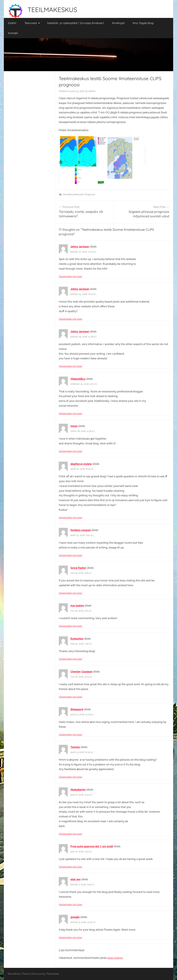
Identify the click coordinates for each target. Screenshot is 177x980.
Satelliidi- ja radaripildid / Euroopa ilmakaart (76, 23)
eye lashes (77, 606)
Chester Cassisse (81, 672)
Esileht (12, 23)
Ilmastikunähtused (73, 194)
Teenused (32, 23)
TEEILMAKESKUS (52, 10)
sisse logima (115, 958)
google (75, 917)
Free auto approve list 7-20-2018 (92, 846)
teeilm (92, 91)
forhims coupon (81, 530)
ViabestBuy (78, 379)
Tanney (75, 747)
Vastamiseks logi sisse (70, 276)
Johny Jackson (80, 247)
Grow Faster (78, 568)
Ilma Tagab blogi (143, 23)
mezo (74, 426)
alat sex (76, 879)
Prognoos (90, 194)
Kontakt (13, 33)
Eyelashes (77, 639)
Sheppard (77, 709)
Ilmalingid (118, 23)
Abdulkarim (78, 790)
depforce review (81, 464)
